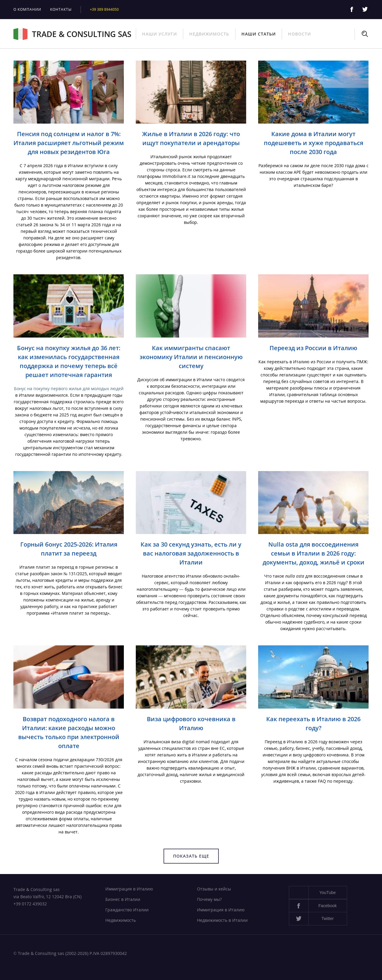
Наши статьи (259, 34)
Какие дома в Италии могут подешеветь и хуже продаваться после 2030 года (314, 143)
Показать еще (191, 856)
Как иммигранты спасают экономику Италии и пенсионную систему (191, 357)
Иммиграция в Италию (129, 889)
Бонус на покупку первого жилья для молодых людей (69, 389)
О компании (27, 9)
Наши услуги (160, 34)
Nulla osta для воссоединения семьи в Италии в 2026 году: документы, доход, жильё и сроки (314, 553)
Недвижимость (209, 34)
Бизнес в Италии (123, 899)
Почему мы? (209, 899)
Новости (299, 34)
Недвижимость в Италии (222, 920)
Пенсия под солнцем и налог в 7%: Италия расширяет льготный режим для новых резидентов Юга (69, 143)
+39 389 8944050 (104, 9)
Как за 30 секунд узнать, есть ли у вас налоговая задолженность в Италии (191, 553)
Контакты (61, 9)
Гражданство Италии (127, 910)
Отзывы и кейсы (214, 889)
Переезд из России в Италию (313, 348)
